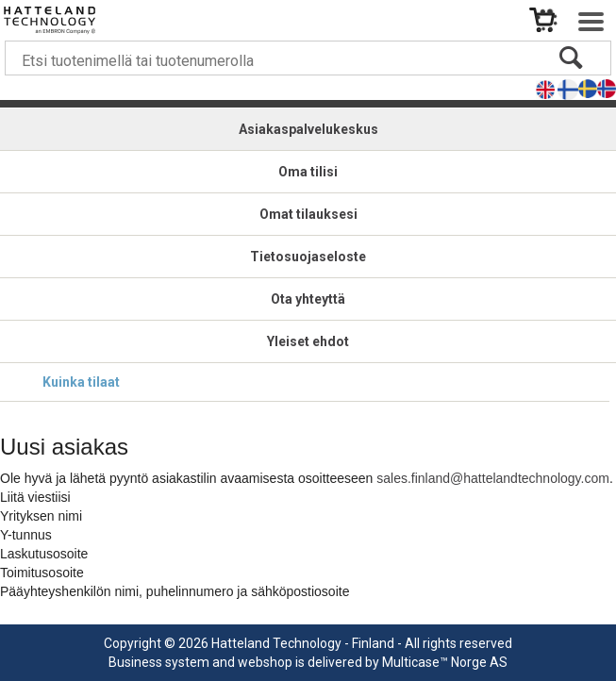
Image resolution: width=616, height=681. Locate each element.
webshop (265, 662)
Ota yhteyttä (308, 299)
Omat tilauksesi (308, 214)
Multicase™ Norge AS (445, 662)
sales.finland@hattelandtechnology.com (493, 478)
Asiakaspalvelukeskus (308, 129)
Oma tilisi (308, 172)
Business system (159, 662)
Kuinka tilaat (81, 382)
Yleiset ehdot (308, 341)
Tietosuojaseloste (308, 257)
